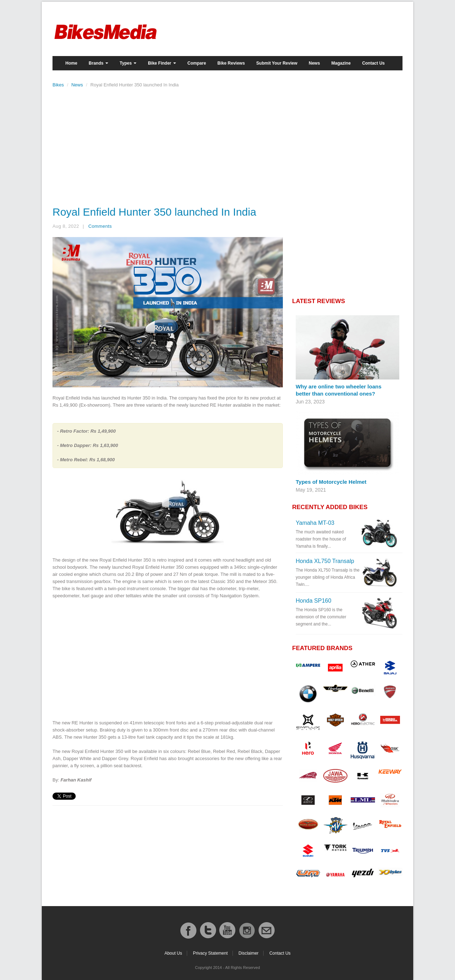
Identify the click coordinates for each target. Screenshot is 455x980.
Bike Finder (162, 63)
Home (71, 63)
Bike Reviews (231, 63)
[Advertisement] (168, 145)
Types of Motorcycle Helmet (331, 482)
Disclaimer (249, 953)
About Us (173, 953)
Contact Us (373, 63)
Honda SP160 (314, 601)
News (314, 63)
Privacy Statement (210, 953)
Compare (197, 63)
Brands (98, 63)
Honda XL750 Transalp (325, 561)
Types (128, 63)
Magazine (341, 63)
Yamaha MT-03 (315, 523)
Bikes (58, 85)
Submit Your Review (277, 63)
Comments (100, 226)
